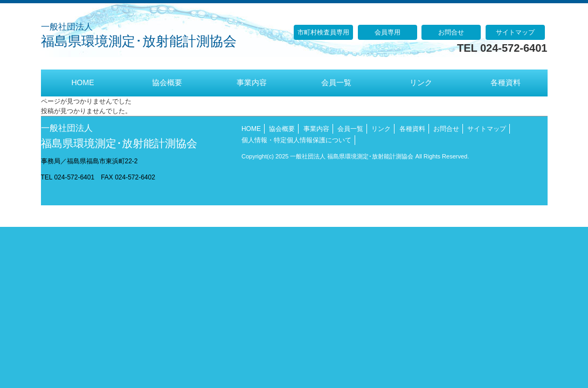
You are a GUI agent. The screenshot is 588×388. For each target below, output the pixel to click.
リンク (381, 129)
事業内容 (316, 129)
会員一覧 (350, 129)
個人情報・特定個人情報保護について (296, 140)
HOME (251, 129)
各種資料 (412, 129)
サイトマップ (515, 32)
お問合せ (451, 32)
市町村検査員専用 (323, 32)
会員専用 (388, 32)
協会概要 (282, 129)
